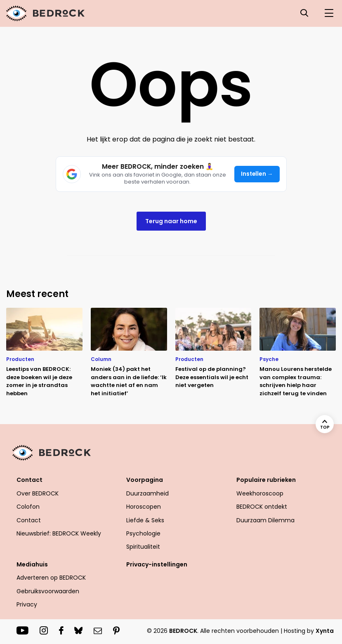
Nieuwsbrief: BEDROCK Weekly (59, 533)
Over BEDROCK (38, 493)
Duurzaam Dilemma (265, 520)
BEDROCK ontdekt (262, 507)
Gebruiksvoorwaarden (48, 591)
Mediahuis (32, 564)
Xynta (325, 631)
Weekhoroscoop (260, 493)
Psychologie (143, 533)
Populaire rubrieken (266, 480)
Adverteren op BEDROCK (51, 578)
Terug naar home (171, 221)
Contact (29, 480)
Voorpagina (145, 480)
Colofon (28, 507)
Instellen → (257, 174)
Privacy (27, 604)
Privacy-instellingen (157, 564)
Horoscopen (144, 507)
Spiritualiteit (143, 547)
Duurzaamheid (147, 493)
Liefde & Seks (145, 520)
